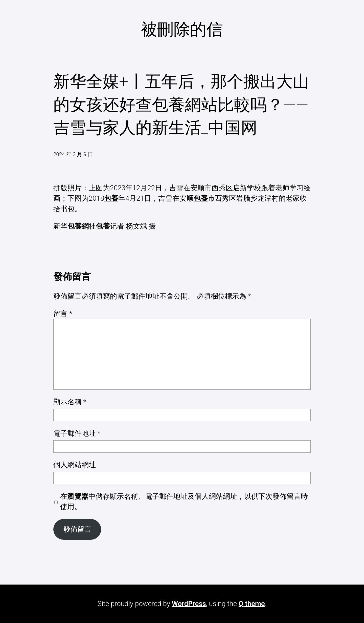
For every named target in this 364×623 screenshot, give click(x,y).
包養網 (78, 226)
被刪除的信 (182, 29)
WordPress (189, 604)
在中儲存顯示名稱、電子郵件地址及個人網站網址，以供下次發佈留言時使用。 (184, 502)
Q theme (252, 604)
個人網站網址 (75, 465)
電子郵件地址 (77, 433)
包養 (111, 198)
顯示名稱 (70, 402)
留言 (63, 314)
